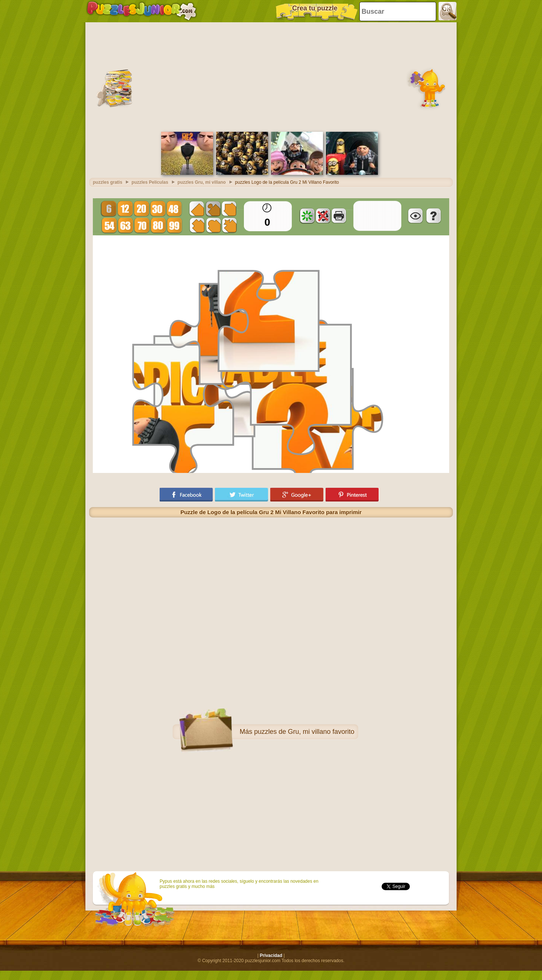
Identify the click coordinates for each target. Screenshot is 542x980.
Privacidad (271, 955)
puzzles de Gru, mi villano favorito (304, 732)
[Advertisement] (271, 76)
